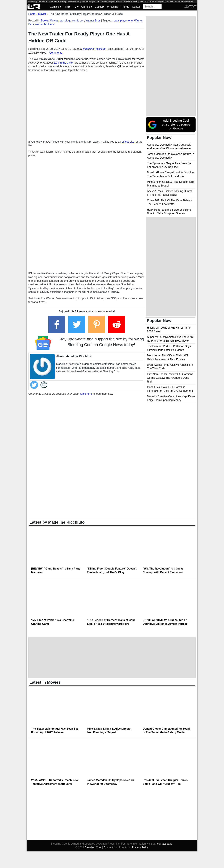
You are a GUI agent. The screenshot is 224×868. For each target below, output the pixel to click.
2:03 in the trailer (63, 63)
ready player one (123, 21)
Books (45, 21)
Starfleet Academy (58, 1)
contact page (165, 844)
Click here (86, 394)
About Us (124, 847)
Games (87, 7)
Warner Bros (93, 21)
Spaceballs (86, 1)
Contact (137, 7)
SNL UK (143, 1)
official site (128, 142)
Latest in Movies (45, 682)
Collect (100, 7)
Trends (125, 7)
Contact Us (110, 847)
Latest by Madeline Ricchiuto (57, 522)
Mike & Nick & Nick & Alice (125, 1)
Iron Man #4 (74, 1)
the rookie (43, 1)
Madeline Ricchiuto (94, 49)
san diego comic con (72, 21)
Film (67, 7)
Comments (56, 53)
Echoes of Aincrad (102, 1)
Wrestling (113, 7)
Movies (54, 21)
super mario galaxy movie (161, 1)
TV (76, 7)
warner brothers (45, 24)
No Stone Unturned (184, 1)
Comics (55, 7)
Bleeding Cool (93, 847)
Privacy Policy (140, 847)
